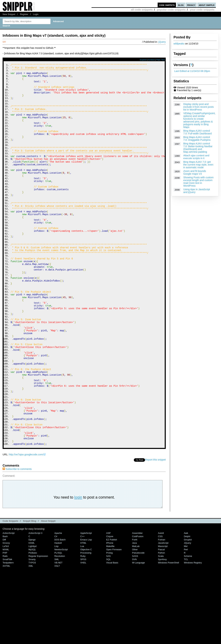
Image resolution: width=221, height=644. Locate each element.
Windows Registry (193, 634)
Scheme (188, 628)
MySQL (32, 621)
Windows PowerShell (169, 634)
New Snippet (9, 14)
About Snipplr (48, 593)
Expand (143, 60)
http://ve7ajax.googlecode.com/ (26, 526)
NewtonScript (61, 621)
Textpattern (8, 634)
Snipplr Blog (30, 593)
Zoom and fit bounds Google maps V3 (195, 172)
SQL (108, 631)
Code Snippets (10, 593)
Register (24, 14)
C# (56, 608)
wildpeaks (179, 44)
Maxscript (163, 618)
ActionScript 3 (35, 605)
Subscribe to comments (17, 541)
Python (161, 624)
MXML (6, 621)
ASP (108, 605)
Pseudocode (138, 624)
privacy (191, 5)
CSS (160, 608)
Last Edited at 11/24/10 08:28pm (192, 71)
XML (31, 638)
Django (32, 611)
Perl (186, 621)
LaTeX (6, 618)
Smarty (32, 631)
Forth (135, 611)
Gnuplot (188, 611)
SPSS (83, 631)
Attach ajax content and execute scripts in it (196, 157)
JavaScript (163, 615)
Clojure (110, 608)
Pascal (161, 621)
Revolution (60, 628)
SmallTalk (7, 631)
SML (57, 631)
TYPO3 (32, 634)
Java (134, 615)
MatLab (136, 618)
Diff (4, 611)
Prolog (109, 624)
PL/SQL (58, 624)
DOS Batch (60, 611)
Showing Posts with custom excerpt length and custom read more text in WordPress (198, 182)
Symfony (162, 631)
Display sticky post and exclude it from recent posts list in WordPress (199, 107)
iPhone (110, 615)
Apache (58, 605)
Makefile (110, 618)
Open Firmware (114, 621)
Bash (5, 608)
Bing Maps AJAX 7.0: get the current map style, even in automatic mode (198, 165)
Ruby (83, 628)
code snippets (167, 5)
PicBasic (33, 624)
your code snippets (202, 10)
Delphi (187, 608)
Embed (151, 60)
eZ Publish (112, 611)
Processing (86, 624)
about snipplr (207, 5)
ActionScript (9, 605)
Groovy (6, 615)
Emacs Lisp (86, 611)
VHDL (83, 634)
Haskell (58, 615)
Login (36, 14)
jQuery (162, 42)
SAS (108, 628)
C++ (82, 608)
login (78, 569)
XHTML (6, 638)
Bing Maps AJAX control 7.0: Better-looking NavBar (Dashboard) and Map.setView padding (198, 148)
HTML (83, 615)
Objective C (86, 621)
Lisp (56, 618)
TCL (186, 631)
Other (135, 621)
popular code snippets (171, 10)
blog (181, 5)
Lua (82, 618)
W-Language (138, 634)
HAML (32, 615)
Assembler (137, 605)
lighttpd (32, 618)
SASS (135, 628)
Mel (186, 618)
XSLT (57, 638)
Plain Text (160, 60)
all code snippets (142, 10)
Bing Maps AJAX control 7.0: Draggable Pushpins (197, 139)
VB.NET (58, 634)
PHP (5, 624)
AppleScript (86, 605)
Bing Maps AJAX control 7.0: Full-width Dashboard (198, 132)
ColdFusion (138, 608)
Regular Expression (38, 628)
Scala (161, 628)
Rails (5, 628)
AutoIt (161, 605)
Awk (186, 605)
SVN (134, 631)
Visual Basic (112, 634)
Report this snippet (155, 531)
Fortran (162, 611)
